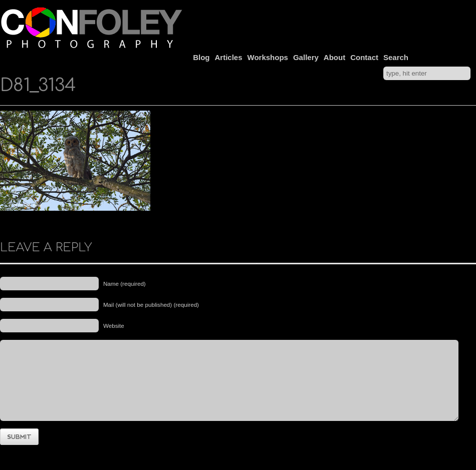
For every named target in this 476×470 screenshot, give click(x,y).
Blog (201, 57)
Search (396, 57)
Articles (229, 57)
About (334, 57)
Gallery (306, 57)
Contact (364, 57)
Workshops (268, 57)
